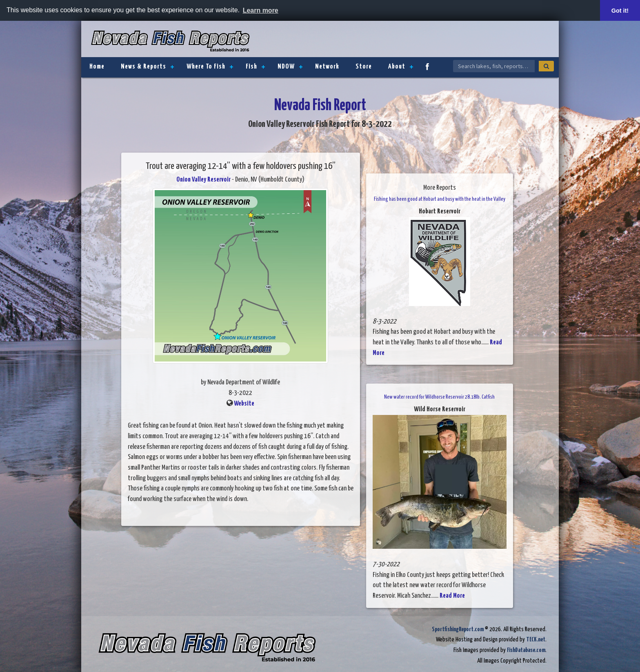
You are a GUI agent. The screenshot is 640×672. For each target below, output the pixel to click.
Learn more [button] (261, 10)
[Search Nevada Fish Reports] (494, 66)
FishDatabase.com (526, 650)
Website (244, 404)
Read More (452, 596)
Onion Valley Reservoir (203, 180)
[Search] (546, 66)
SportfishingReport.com (458, 629)
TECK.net (536, 640)
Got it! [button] (620, 11)
